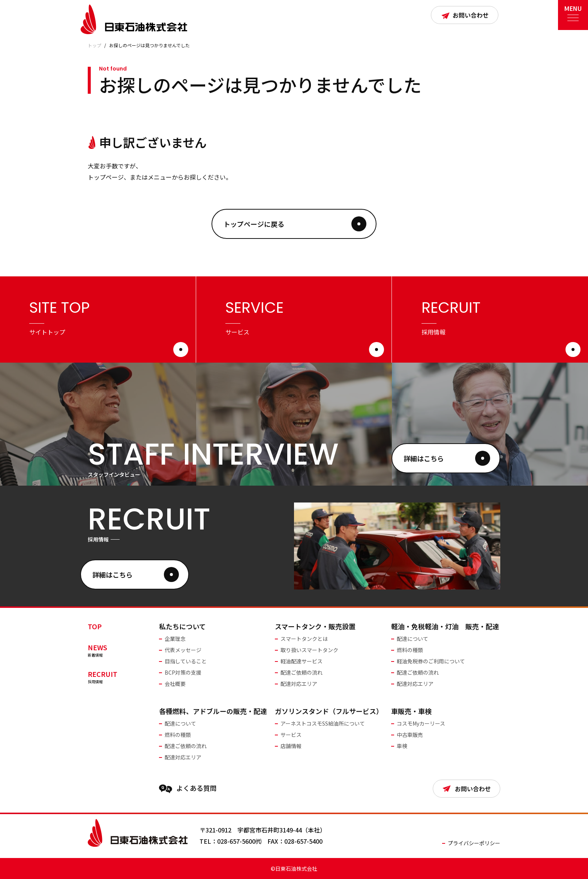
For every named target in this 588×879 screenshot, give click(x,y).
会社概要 (175, 684)
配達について (412, 639)
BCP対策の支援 (183, 672)
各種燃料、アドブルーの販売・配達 (213, 711)
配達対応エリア (299, 684)
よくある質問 (188, 788)
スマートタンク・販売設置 (315, 626)
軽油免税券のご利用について (431, 661)
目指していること (186, 661)
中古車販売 (410, 735)
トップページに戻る (295, 224)
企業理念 (175, 639)
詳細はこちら (447, 458)
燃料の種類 (410, 650)
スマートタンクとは (304, 639)
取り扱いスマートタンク (309, 650)
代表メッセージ (183, 650)
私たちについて (182, 626)
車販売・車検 (411, 711)
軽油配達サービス (301, 661)
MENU (573, 11)
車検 (402, 746)
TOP (95, 626)
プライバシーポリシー (474, 843)
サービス (291, 735)
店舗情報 (291, 746)
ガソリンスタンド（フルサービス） (329, 711)
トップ (94, 45)
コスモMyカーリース (421, 723)
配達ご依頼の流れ (301, 672)
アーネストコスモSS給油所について (323, 723)
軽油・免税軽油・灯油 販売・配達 (445, 626)
